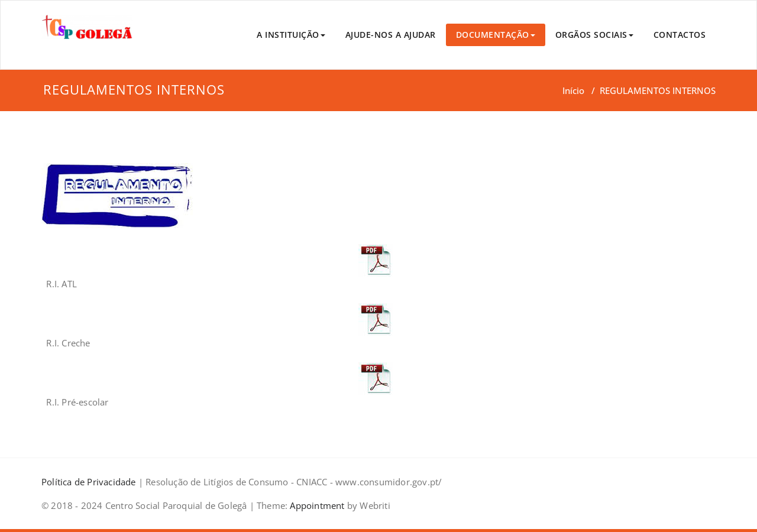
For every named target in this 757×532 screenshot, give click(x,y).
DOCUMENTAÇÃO (496, 35)
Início (573, 90)
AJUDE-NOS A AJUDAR (391, 35)
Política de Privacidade (89, 482)
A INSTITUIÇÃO (291, 35)
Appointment (316, 505)
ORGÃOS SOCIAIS (594, 35)
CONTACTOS (680, 35)
